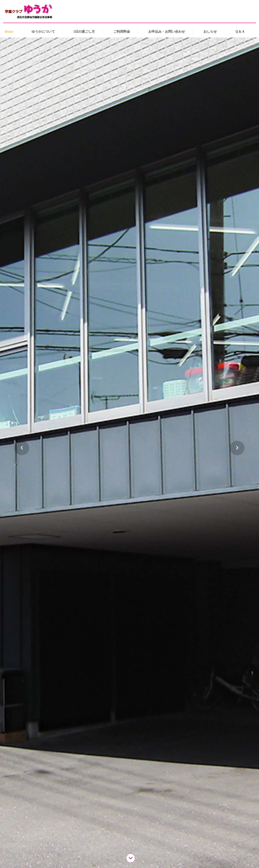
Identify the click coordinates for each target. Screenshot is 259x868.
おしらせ (210, 32)
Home (9, 32)
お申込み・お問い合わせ (167, 32)
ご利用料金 (122, 32)
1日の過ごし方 (84, 32)
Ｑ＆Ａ (240, 32)
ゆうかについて (43, 32)
